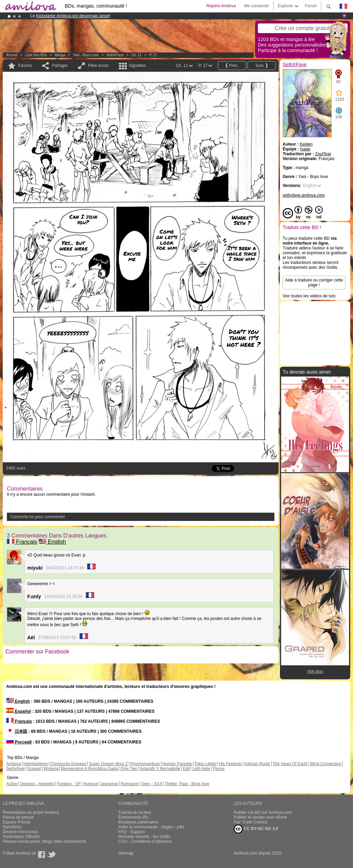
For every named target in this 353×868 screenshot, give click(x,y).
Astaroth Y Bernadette (160, 769)
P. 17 (153, 55)
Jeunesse (109, 784)
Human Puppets (177, 764)
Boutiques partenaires (138, 822)
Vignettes (137, 66)
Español (19, 711)
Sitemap (126, 853)
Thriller (171, 784)
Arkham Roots (257, 764)
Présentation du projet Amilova (31, 812)
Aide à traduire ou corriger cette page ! (314, 283)
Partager (60, 66)
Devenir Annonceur (20, 832)
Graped (34, 769)
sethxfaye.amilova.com (304, 195)
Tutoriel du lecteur (135, 812)
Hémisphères (36, 764)
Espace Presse (17, 822)
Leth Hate (201, 769)
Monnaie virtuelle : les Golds (144, 837)
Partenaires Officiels (21, 837)
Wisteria (51, 769)
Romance (129, 784)
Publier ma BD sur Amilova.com (263, 812)
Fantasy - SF (69, 784)
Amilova (14, 764)
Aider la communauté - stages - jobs (151, 827)
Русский (19, 742)
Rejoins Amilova (221, 6)
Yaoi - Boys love (86, 55)
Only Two (129, 769)
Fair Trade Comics (251, 822)
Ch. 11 (136, 55)
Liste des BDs (36, 55)
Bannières (12, 827)
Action (12, 784)
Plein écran (98, 66)
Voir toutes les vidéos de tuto (309, 296)
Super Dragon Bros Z (108, 764)
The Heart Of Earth (290, 764)
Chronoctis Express (68, 764)
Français (22, 542)
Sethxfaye (15, 769)
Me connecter (257, 6)
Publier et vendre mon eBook (260, 817)
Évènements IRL (134, 817)
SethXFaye (115, 55)
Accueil (12, 55)
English (52, 542)
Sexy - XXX (152, 784)
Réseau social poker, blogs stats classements (44, 841)
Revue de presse (18, 817)
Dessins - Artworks (37, 784)
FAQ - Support (132, 832)
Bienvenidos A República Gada (89, 769)
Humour (90, 784)
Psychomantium (145, 764)
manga (60, 55)
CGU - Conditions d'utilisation (145, 841)
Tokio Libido (205, 764)
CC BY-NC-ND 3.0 (256, 829)
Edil (186, 769)
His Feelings (230, 764)
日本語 (17, 731)
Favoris (25, 66)
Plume (219, 769)
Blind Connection (326, 764)
